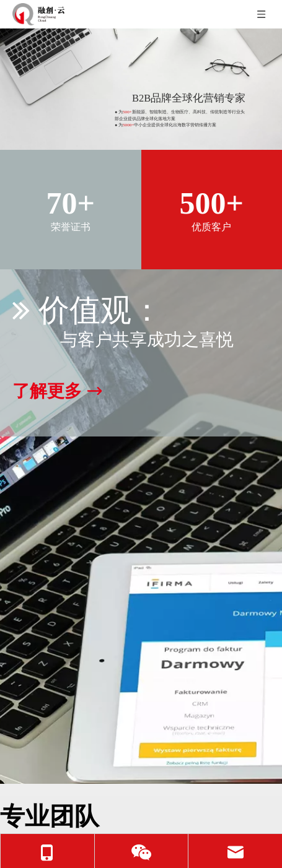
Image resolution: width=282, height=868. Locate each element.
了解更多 (57, 391)
